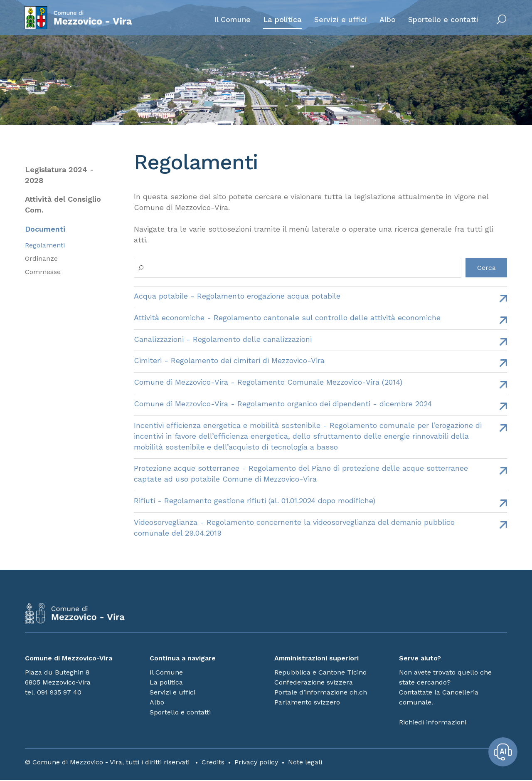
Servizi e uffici (340, 19)
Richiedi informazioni (433, 723)
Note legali (305, 763)
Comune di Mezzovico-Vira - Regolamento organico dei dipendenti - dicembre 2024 (283, 404)
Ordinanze (41, 259)
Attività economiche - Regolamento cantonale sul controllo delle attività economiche (287, 318)
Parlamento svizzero (307, 703)
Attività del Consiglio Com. (63, 205)
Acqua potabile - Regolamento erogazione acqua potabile (237, 296)
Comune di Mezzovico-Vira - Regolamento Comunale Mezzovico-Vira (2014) (268, 382)
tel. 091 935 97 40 (53, 693)
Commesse (43, 272)
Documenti (45, 229)
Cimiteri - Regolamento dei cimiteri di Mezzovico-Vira (229, 361)
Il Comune (232, 19)
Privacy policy (256, 763)
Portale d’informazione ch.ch (321, 693)
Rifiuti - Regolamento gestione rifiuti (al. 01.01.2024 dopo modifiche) (255, 501)
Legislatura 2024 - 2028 (59, 175)
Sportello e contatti (443, 19)
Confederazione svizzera (314, 683)
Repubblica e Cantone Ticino (320, 673)
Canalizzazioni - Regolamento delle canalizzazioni (223, 339)
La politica (282, 19)
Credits (213, 763)
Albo (387, 19)
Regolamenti (45, 246)
